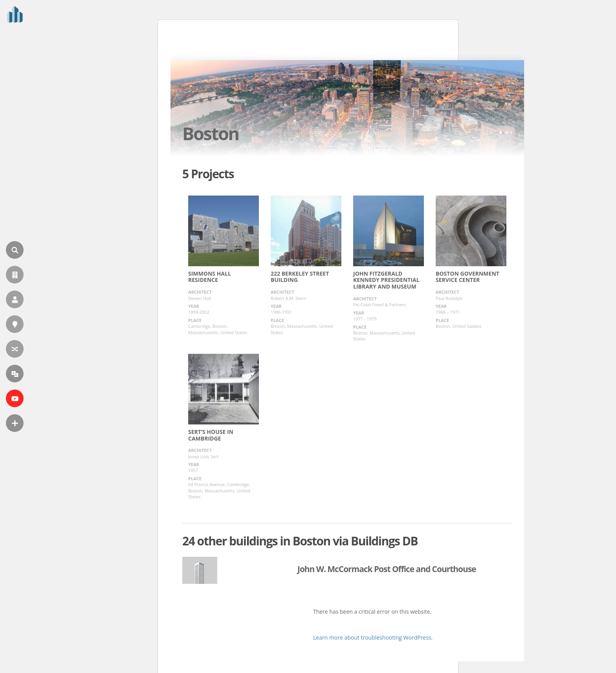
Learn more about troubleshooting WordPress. (373, 637)
